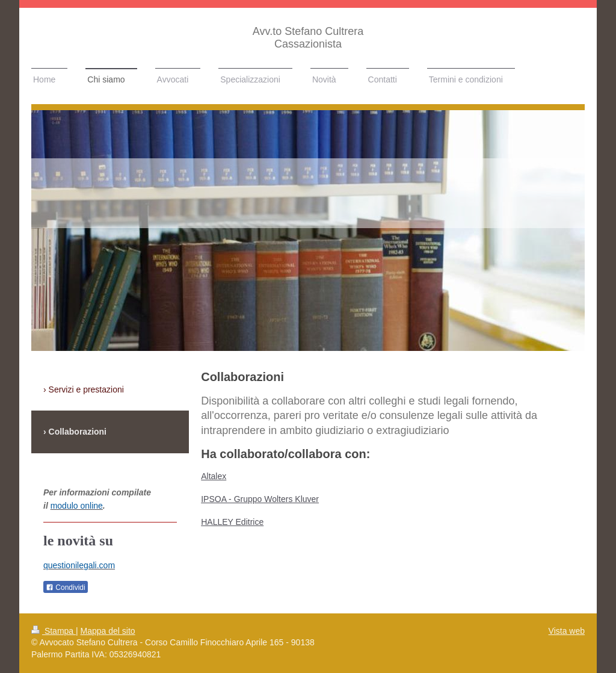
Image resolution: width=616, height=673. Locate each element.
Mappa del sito (108, 631)
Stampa (54, 631)
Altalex (214, 476)
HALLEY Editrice (232, 522)
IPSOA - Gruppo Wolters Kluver (260, 499)
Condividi (66, 588)
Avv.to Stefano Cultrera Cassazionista (308, 38)
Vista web (567, 631)
